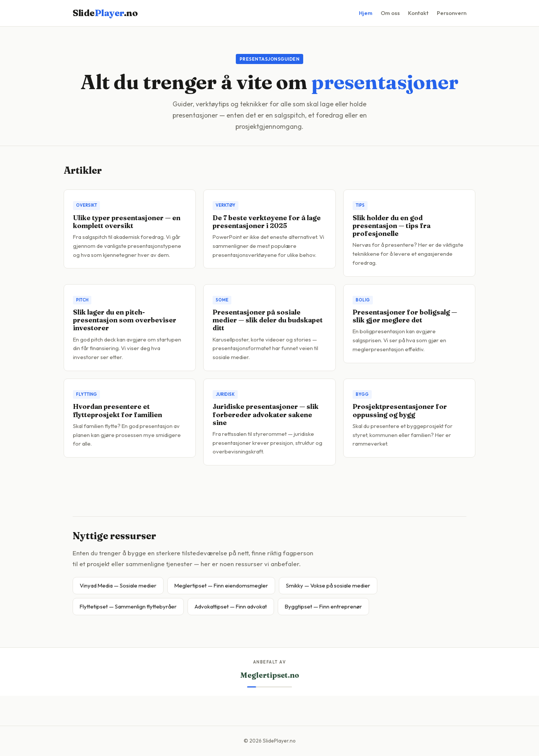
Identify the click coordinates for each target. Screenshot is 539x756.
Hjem (366, 13)
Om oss (390, 13)
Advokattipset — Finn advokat (231, 606)
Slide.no (105, 13)
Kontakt (418, 13)
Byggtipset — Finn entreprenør (323, 606)
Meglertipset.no (270, 675)
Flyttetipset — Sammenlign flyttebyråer (128, 606)
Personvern (452, 13)
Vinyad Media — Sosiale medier (118, 585)
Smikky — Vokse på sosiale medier (328, 585)
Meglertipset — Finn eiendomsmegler (221, 585)
